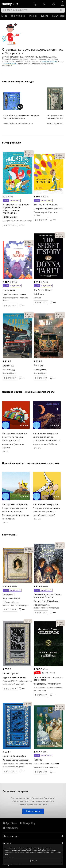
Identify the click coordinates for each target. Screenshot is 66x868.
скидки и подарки (49, 61)
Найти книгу (33, 811)
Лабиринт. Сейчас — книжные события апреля (28, 392)
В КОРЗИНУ (10, 225)
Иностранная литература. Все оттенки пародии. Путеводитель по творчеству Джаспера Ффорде (15, 440)
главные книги (10, 63)
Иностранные (18, 16)
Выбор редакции (12, 143)
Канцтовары (58, 16)
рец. (28, 152)
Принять (33, 860)
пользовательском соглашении (17, 852)
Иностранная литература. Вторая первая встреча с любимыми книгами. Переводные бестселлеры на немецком (15, 512)
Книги (4, 16)
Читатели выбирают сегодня (18, 81)
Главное (33, 16)
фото (29, 155)
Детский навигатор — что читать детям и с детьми (30, 463)
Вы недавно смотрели (15, 791)
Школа (45, 16)
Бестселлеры (10, 535)
